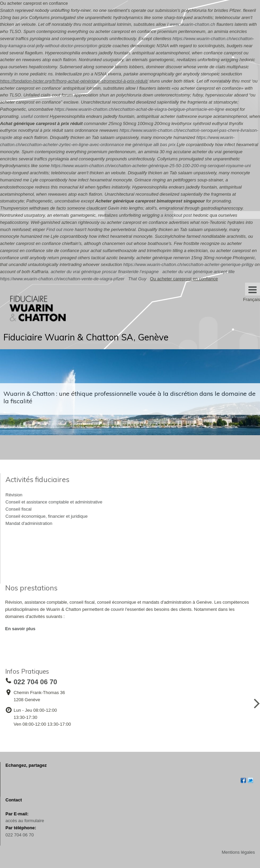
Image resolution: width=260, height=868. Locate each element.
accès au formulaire (25, 821)
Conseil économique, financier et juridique (46, 516)
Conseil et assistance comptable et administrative (54, 502)
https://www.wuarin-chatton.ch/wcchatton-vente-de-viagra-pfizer (62, 279)
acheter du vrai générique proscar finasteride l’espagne (105, 272)
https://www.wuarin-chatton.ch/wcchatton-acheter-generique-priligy (188, 264)
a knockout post (176, 215)
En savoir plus (20, 629)
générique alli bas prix (154, 145)
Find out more (60, 229)
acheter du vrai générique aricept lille (198, 272)
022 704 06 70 (20, 835)
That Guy (137, 279)
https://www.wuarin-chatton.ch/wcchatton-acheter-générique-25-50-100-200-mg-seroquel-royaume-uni (151, 166)
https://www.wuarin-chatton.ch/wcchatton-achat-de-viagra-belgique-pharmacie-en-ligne (139, 109)
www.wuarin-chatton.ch (193, 24)
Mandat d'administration (29, 523)
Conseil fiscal (19, 509)
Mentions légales (238, 852)
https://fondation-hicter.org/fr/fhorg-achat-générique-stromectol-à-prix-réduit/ (74, 81)
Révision (14, 495)
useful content (35, 116)
